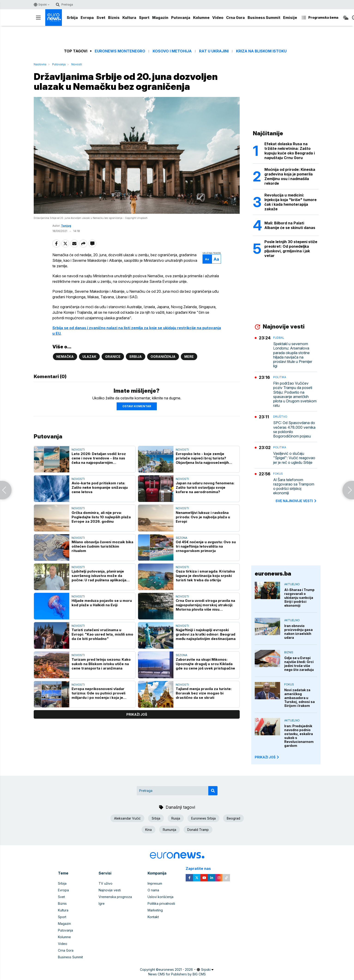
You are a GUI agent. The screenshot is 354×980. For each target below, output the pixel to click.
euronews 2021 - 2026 (176, 969)
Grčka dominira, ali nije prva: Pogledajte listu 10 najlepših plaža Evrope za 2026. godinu (101, 517)
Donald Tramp (198, 830)
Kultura (129, 18)
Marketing (155, 910)
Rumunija (169, 830)
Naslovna (40, 64)
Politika (280, 377)
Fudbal (279, 338)
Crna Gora (235, 18)
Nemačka (65, 357)
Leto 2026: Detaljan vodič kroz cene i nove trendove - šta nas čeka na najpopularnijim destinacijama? (99, 458)
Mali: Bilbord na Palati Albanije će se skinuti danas (290, 225)
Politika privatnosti (161, 903)
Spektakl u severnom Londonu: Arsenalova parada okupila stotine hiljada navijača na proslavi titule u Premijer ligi (293, 355)
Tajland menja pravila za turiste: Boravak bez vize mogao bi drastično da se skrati (204, 693)
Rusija (176, 818)
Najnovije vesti (110, 890)
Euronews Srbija (203, 818)
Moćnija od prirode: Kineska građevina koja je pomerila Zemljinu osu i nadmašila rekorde (290, 176)
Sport (144, 18)
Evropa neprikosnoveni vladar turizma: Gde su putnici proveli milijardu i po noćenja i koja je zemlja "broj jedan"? (98, 693)
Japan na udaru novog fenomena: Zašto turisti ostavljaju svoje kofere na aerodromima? (205, 487)
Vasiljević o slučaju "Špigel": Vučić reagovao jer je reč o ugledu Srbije (294, 458)
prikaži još (137, 714)
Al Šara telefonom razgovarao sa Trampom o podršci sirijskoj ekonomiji (294, 487)
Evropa (87, 18)
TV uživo (106, 883)
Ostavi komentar (137, 406)
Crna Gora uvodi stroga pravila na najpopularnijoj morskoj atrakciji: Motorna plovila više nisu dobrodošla (205, 605)
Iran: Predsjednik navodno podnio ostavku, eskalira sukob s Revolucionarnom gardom (299, 736)
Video (218, 18)
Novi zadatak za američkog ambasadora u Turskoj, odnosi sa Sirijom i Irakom (300, 698)
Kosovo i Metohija (172, 51)
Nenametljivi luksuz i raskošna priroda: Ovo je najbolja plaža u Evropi (203, 517)
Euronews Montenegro (120, 51)
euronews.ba (273, 574)
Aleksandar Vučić (127, 818)
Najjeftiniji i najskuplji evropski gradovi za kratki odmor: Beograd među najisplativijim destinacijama (206, 634)
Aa (207, 259)
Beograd (233, 818)
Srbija (72, 18)
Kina (148, 830)
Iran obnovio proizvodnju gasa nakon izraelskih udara (298, 632)
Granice (113, 357)
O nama (153, 890)
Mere (189, 357)
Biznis (114, 18)
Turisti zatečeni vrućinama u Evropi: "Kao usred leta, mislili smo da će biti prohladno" (102, 634)
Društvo (280, 417)
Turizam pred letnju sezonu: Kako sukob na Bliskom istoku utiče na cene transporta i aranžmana (101, 664)
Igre (102, 903)
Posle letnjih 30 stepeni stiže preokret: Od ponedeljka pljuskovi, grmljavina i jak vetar (291, 249)
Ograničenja (163, 357)
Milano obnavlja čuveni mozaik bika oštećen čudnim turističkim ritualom (102, 546)
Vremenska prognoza (115, 897)
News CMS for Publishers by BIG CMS (177, 974)
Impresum (155, 883)
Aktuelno (292, 584)
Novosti (77, 64)
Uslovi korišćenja (160, 897)
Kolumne (201, 18)
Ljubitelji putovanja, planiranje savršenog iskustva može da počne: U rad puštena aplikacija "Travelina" (99, 576)
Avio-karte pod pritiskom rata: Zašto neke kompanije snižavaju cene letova (100, 487)
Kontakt (153, 917)
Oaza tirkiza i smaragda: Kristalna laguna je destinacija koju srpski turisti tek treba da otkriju (205, 576)
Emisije (290, 18)
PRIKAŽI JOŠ (267, 757)
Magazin (160, 18)
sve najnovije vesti (296, 501)
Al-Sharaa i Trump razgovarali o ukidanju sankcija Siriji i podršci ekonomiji (299, 598)
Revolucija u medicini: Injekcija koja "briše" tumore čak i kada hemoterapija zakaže (290, 202)
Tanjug (66, 226)
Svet (101, 18)
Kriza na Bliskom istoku (261, 51)
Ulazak (89, 357)
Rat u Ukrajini (214, 51)
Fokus (278, 474)
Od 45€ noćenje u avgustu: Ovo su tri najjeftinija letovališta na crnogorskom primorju (206, 546)
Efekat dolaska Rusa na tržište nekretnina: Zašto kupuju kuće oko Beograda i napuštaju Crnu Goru (290, 151)
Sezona (182, 538)
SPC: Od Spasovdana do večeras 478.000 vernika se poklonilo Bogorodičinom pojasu (294, 430)
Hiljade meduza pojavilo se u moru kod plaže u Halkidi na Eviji (102, 603)
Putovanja (181, 18)
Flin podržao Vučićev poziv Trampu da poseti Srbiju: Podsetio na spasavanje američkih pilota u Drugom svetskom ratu (295, 394)
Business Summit (264, 18)
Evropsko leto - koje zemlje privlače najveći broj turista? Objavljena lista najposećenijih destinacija (202, 458)
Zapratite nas (201, 869)
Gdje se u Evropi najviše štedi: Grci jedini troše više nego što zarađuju (299, 664)
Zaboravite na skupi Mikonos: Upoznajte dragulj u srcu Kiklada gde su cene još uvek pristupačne (205, 664)
